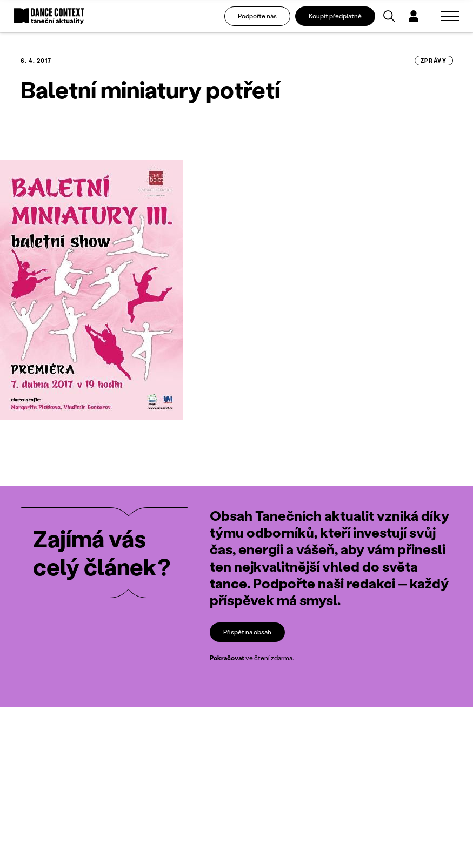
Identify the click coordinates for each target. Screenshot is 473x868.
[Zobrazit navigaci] (450, 16)
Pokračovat (227, 658)
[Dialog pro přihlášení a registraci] (414, 16)
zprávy (434, 61)
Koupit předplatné (335, 16)
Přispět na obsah (247, 632)
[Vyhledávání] (389, 16)
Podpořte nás (257, 16)
